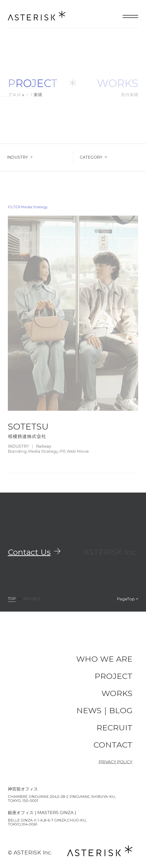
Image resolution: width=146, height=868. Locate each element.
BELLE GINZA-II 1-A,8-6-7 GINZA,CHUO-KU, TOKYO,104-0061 (47, 822)
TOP (12, 599)
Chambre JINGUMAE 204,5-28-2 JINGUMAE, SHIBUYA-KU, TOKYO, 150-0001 (62, 799)
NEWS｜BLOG (104, 710)
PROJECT (32, 599)
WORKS (117, 693)
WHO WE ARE (104, 659)
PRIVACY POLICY (116, 762)
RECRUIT (114, 728)
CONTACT (113, 745)
